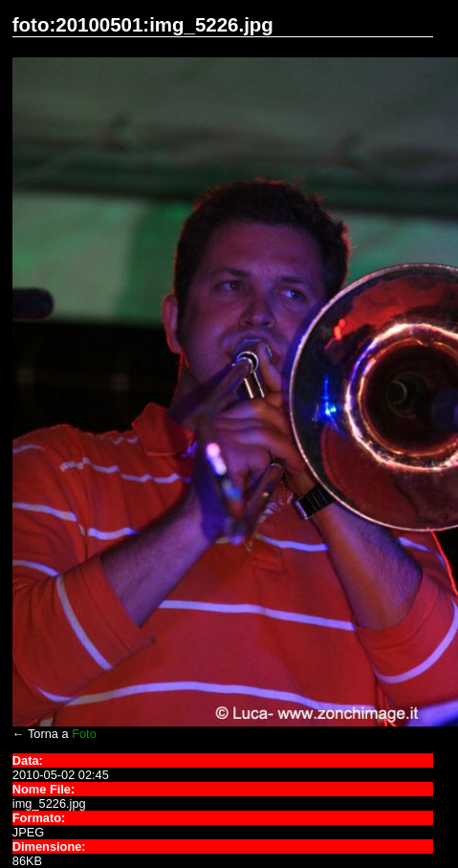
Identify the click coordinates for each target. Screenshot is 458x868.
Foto (84, 734)
